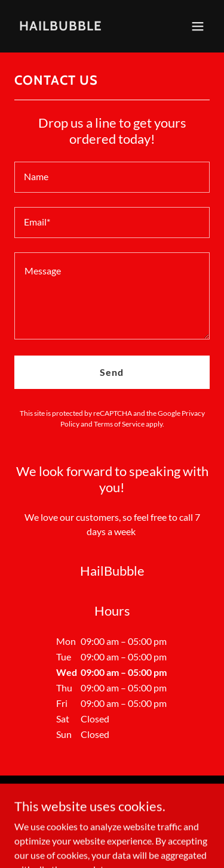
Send (112, 372)
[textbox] (112, 177)
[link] (61, 27)
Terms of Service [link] (119, 424)
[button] (198, 26)
